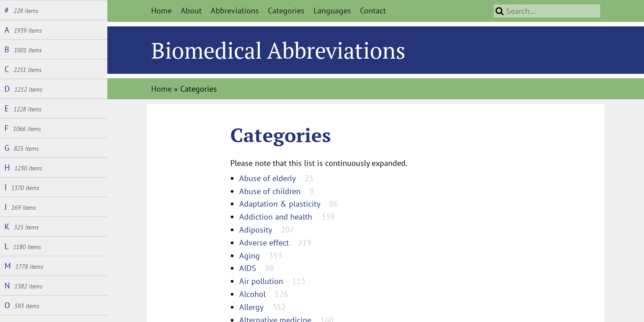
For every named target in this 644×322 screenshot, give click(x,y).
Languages (332, 11)
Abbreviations (235, 11)
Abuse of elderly (267, 178)
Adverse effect (264, 243)
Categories (286, 11)
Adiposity (256, 230)
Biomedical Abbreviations (278, 50)
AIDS (248, 268)
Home (161, 11)
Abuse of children (270, 191)
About (191, 11)
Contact (373, 11)
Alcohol (252, 294)
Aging (250, 256)
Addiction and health (276, 217)
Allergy (251, 307)
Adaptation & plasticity (280, 204)
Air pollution (261, 281)
